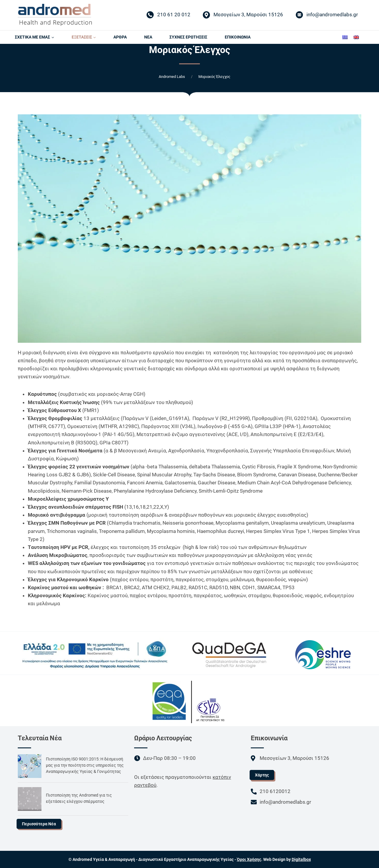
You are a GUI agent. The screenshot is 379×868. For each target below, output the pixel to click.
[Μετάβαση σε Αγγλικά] (356, 37)
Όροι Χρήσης (249, 859)
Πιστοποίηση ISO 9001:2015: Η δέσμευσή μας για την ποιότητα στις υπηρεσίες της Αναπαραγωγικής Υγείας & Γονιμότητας (85, 765)
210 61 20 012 (168, 15)
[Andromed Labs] (55, 15)
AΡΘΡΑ (120, 37)
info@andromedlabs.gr (327, 15)
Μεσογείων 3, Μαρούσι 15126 (243, 15)
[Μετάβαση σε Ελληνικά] (345, 37)
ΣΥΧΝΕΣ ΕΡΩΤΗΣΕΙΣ (188, 37)
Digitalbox (301, 859)
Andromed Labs (172, 77)
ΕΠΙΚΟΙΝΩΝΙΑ (238, 37)
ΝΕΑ (148, 37)
